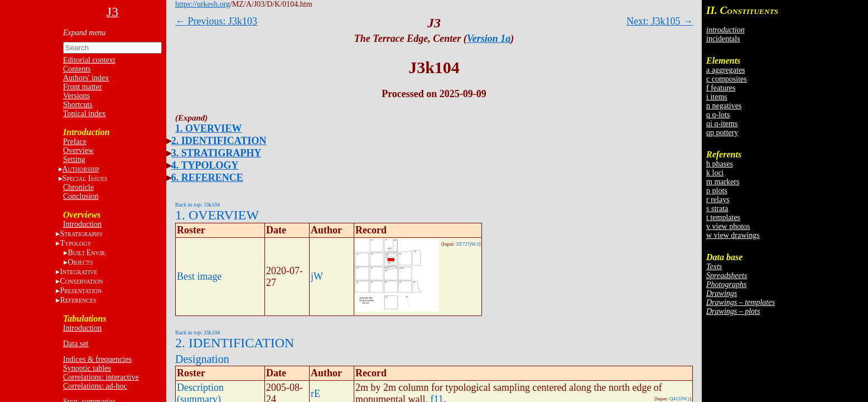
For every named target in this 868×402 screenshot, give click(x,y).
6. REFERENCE (207, 178)
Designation (202, 359)
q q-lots (718, 115)
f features (721, 88)
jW (317, 276)
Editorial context (89, 60)
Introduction (82, 224)
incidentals (723, 39)
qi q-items (722, 124)
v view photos (728, 226)
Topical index (84, 114)
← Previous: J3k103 (216, 21)
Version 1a (489, 39)
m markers (723, 182)
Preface (75, 142)
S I (85, 178)
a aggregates (726, 70)
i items (717, 97)
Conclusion (81, 196)
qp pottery (722, 133)
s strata (717, 209)
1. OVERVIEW (208, 128)
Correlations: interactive (101, 377)
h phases (720, 164)
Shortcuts (78, 105)
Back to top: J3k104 (197, 205)
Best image (199, 276)
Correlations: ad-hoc (95, 386)
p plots (717, 191)
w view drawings (733, 235)
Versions (76, 96)
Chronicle (78, 187)
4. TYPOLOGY (205, 165)
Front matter (83, 87)
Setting (74, 159)
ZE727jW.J (467, 244)
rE (315, 394)
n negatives (724, 106)
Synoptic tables (87, 368)
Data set (76, 344)
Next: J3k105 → (660, 21)
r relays (718, 200)
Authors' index (86, 78)
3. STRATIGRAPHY (216, 153)
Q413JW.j (679, 399)
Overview (78, 150)
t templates (723, 217)
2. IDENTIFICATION (219, 141)
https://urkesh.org (202, 4)
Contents (77, 69)
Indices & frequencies (97, 359)
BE (87, 253)
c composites (727, 79)
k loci (715, 173)
